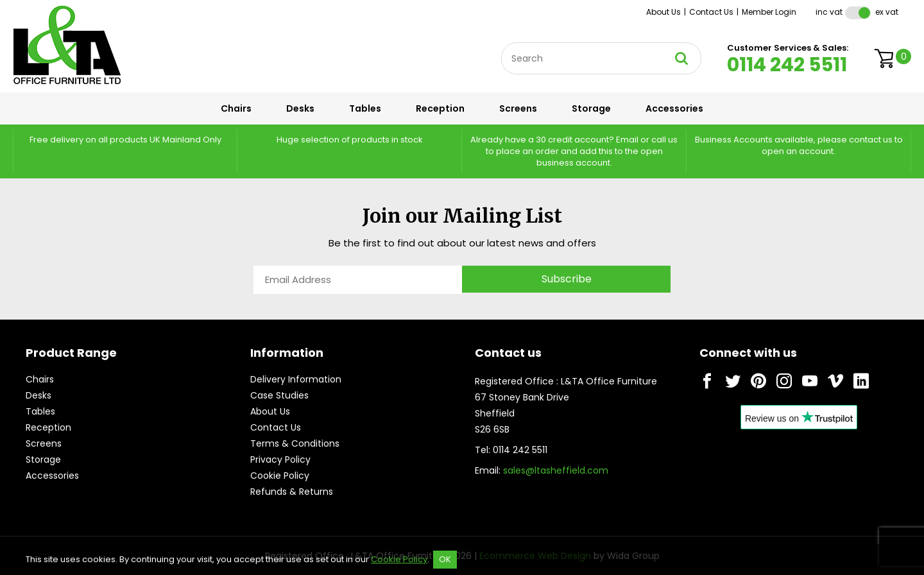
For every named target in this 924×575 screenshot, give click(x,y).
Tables (365, 108)
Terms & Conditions (295, 443)
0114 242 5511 (787, 65)
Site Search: (501, 43)
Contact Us (711, 12)
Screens (518, 108)
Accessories (674, 108)
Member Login (769, 12)
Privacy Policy (280, 459)
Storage (591, 108)
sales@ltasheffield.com (556, 470)
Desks (300, 108)
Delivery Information (296, 379)
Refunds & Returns (292, 492)
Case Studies (279, 395)
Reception (440, 108)
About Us (663, 12)
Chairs (236, 108)
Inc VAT (829, 12)
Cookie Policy (280, 476)
